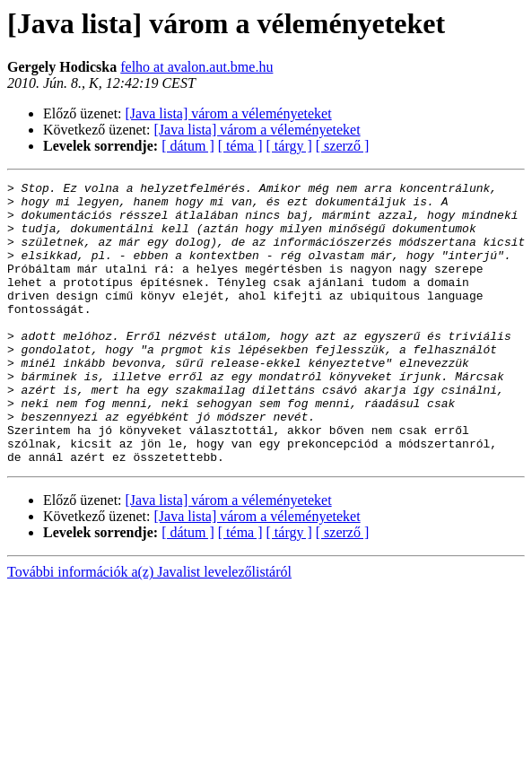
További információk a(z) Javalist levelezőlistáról (149, 628)
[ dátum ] (188, 146)
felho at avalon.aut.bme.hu (196, 67)
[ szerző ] (343, 146)
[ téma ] (240, 146)
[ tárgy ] (289, 146)
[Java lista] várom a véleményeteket (229, 113)
